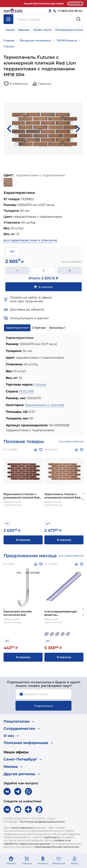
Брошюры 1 (57, 328)
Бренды (24, 30)
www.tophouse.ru (23, 828)
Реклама (75, 4)
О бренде (39, 328)
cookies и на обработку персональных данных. (37, 842)
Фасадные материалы (35, 40)
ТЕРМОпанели (67, 40)
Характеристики (17, 328)
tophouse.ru (52, 837)
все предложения (71, 441)
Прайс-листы (42, 30)
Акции (10, 30)
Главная (9, 40)
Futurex (9, 46)
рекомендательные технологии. (57, 847)
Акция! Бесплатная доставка (43, 3)
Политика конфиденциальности (42, 822)
